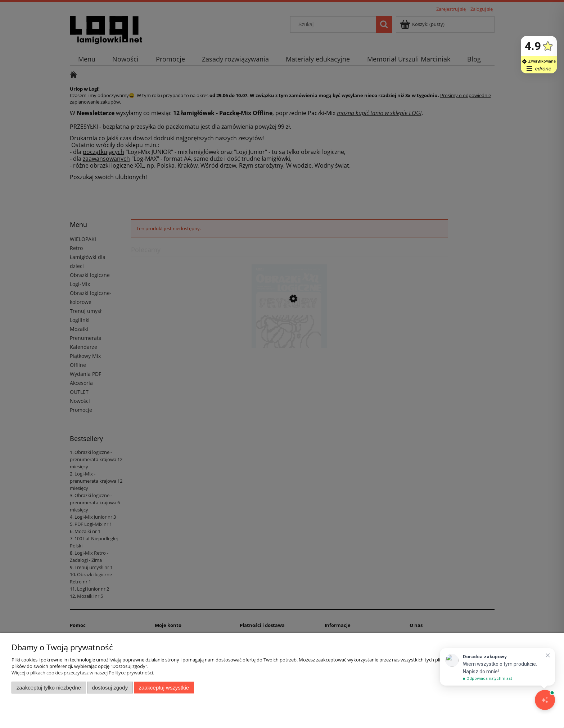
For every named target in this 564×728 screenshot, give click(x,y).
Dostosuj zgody (110, 688)
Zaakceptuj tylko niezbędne (49, 688)
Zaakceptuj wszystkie (164, 688)
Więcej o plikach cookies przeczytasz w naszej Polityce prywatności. (83, 673)
